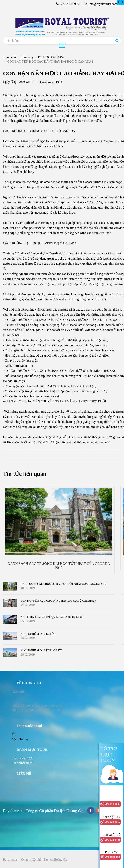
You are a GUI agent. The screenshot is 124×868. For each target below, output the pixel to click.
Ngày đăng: (10, 82)
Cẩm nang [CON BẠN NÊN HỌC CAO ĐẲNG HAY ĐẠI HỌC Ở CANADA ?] (27, 57)
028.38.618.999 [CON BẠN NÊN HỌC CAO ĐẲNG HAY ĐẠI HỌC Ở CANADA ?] (69, 4)
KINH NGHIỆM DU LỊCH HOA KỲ (41, 651)
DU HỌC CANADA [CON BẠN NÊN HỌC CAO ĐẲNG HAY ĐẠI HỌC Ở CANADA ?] (51, 57)
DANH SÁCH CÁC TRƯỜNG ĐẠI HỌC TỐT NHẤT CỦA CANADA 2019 (63, 584)
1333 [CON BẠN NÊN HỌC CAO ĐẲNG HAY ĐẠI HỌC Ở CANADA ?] (59, 82)
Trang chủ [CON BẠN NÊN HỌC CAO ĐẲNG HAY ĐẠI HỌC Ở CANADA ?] (10, 57)
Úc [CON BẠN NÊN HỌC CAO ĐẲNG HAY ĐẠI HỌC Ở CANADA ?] (14, 734)
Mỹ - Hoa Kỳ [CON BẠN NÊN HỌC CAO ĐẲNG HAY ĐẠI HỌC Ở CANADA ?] (20, 739)
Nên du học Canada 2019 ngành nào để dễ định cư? (52, 617)
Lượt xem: (47, 82)
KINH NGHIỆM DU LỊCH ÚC (38, 634)
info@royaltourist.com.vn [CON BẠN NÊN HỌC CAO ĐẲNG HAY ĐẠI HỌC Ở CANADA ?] (102, 4)
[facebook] (91, 811)
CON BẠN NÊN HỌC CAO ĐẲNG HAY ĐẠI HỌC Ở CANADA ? (58, 601)
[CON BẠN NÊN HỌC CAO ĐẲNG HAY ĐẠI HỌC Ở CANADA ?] (119, 2)
